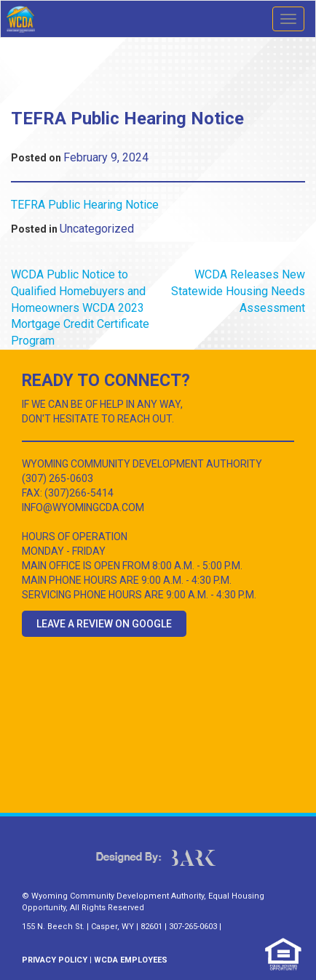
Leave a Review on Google (104, 624)
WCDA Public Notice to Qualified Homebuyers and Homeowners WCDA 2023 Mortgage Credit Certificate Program (80, 308)
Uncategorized (97, 229)
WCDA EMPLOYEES (131, 960)
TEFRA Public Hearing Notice (85, 205)
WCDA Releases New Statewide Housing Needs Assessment (238, 291)
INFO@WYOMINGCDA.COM (83, 507)
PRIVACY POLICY (55, 960)
